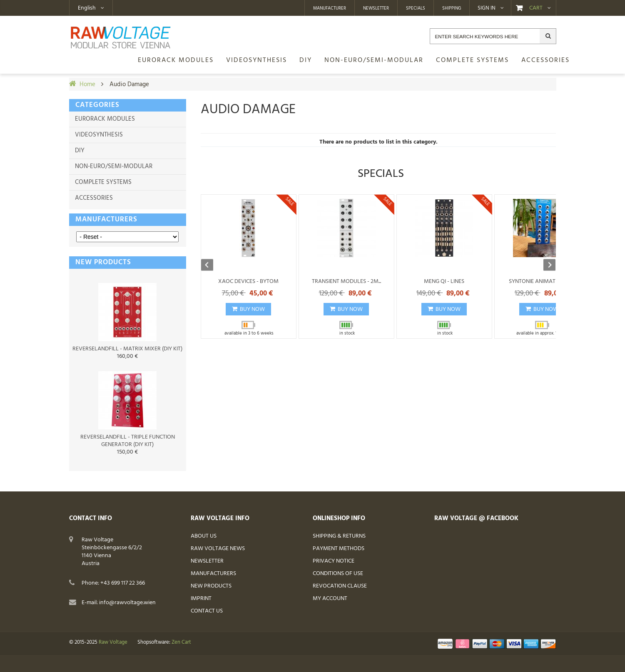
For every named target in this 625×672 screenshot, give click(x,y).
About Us (204, 536)
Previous (211, 265)
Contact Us (207, 611)
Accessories (94, 198)
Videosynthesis (99, 135)
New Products (211, 586)
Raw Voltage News (218, 549)
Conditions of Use (338, 574)
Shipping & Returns (339, 536)
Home (87, 84)
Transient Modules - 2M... (346, 281)
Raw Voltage (113, 642)
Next (545, 265)
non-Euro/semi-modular (114, 166)
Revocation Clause (340, 586)
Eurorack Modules (105, 119)
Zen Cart (181, 642)
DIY (80, 151)
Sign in (487, 8)
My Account (330, 599)
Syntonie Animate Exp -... (542, 281)
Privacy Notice (334, 561)
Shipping (452, 8)
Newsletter (376, 8)
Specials (416, 8)
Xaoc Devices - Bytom (248, 281)
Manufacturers (106, 219)
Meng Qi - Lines (444, 281)
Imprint (201, 599)
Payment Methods (339, 549)
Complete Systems (103, 182)
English (87, 8)
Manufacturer (330, 8)
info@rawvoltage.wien (127, 603)
